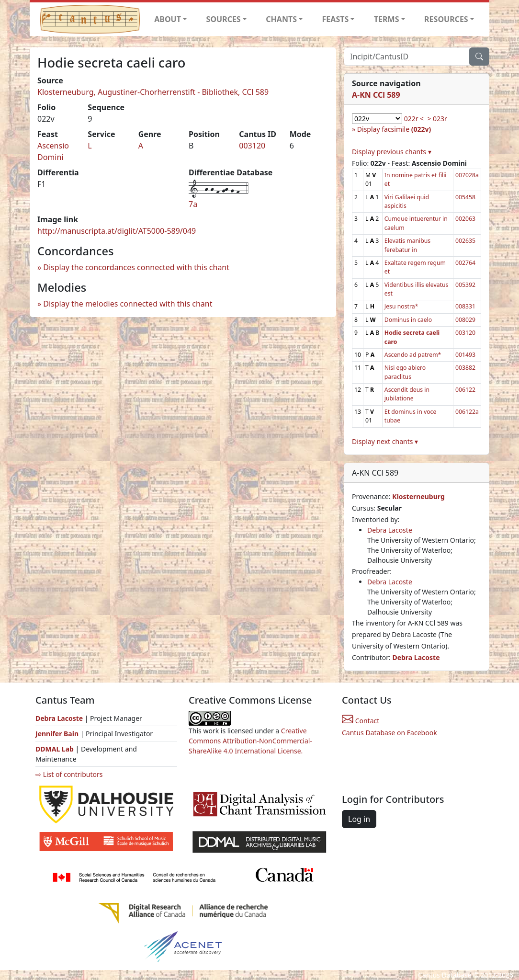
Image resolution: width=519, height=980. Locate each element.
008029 (465, 320)
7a (193, 204)
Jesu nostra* (401, 306)
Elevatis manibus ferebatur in (407, 245)
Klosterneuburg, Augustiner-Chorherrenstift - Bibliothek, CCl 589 (153, 92)
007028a (467, 175)
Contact (361, 721)
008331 (465, 306)
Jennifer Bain (58, 734)
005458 (465, 197)
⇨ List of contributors (69, 774)
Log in (359, 819)
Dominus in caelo (408, 320)
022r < (414, 119)
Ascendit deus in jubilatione (407, 394)
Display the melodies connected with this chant (128, 304)
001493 (465, 355)
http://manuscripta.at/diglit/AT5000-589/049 (117, 231)
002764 (465, 263)
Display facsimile (394, 129)
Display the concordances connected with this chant (136, 267)
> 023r (437, 119)
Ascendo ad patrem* (413, 355)
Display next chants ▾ (385, 441)
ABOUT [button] (168, 19)
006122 (465, 390)
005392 (465, 285)
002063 (465, 219)
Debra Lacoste (390, 530)
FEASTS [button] (336, 19)
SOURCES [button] (224, 19)
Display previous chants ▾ (392, 152)
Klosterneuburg (418, 496)
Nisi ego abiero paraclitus (405, 372)
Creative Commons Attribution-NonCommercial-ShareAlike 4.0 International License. (250, 741)
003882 (465, 368)
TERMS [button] (387, 19)
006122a (467, 412)
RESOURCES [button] (446, 19)
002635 (465, 241)
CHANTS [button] (281, 19)
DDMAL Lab (55, 749)
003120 (252, 146)
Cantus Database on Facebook (389, 733)
